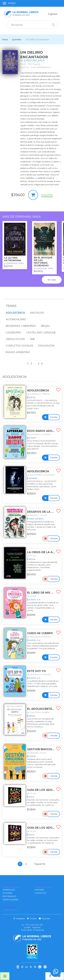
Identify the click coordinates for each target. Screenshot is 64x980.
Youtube (44, 918)
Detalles (54, 417)
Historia (39, 890)
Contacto (40, 893)
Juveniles (17, 39)
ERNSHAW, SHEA (34, 60)
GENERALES (9, 890)
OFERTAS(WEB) (10, 900)
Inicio (5, 39)
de (38, 394)
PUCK (23, 64)
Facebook (19, 918)
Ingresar (53, 14)
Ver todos (52, 280)
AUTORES (7, 893)
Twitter (32, 918)
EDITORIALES (9, 896)
